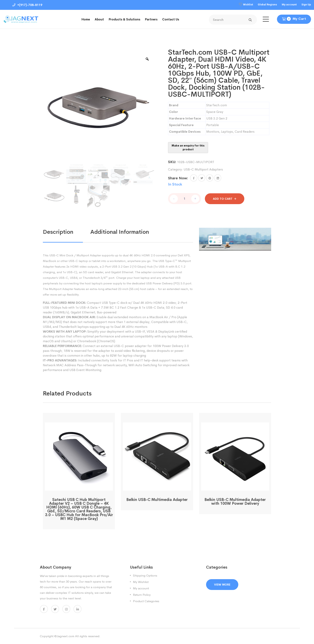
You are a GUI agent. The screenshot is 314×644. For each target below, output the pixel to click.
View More (222, 585)
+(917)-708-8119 (27, 5)
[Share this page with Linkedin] (218, 178)
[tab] (67, 232)
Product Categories (146, 601)
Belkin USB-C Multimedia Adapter (157, 500)
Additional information (120, 232)
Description (58, 232)
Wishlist (248, 5)
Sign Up (306, 5)
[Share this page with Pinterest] (210, 178)
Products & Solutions (124, 19)
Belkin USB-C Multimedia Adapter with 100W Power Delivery (235, 502)
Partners (151, 19)
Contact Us (171, 19)
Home (86, 19)
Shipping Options (145, 575)
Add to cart (223, 199)
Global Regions (267, 5)
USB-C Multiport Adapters (203, 169)
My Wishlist (141, 582)
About (99, 19)
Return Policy (142, 595)
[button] (194, 178)
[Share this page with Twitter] (202, 178)
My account (289, 5)
